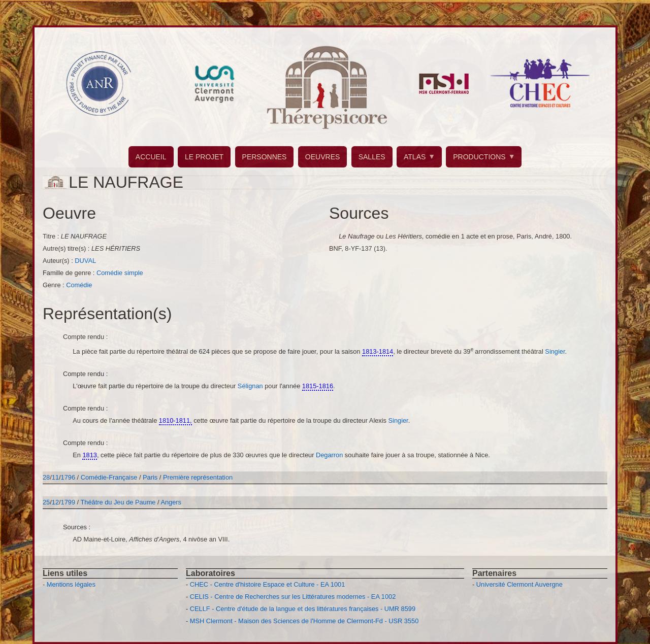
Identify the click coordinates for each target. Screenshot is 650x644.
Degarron (330, 455)
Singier (555, 351)
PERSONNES (265, 157)
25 (46, 502)
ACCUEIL (151, 157)
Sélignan (251, 386)
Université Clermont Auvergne (519, 584)
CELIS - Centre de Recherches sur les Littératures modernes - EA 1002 (293, 597)
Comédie (79, 285)
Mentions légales (71, 584)
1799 (68, 502)
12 (55, 502)
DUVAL (85, 261)
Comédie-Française (110, 477)
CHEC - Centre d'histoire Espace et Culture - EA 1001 (267, 584)
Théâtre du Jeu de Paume (118, 502)
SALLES (372, 157)
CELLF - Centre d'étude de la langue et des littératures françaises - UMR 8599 (303, 609)
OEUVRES (322, 157)
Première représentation (198, 477)
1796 (68, 477)
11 (55, 477)
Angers (171, 502)
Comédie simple (120, 273)
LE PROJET (204, 157)
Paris (150, 477)
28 (46, 477)
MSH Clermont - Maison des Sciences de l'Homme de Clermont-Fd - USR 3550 (304, 621)
